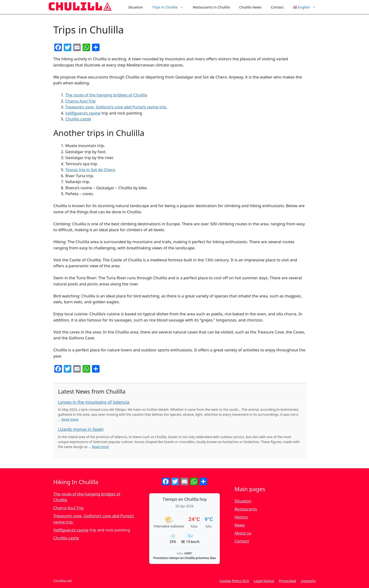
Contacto (308, 581)
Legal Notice (264, 581)
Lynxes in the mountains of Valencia (94, 402)
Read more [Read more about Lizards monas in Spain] (100, 447)
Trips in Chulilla (170, 7)
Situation (135, 7)
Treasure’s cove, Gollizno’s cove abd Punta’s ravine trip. (116, 107)
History (241, 517)
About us (243, 533)
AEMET (188, 553)
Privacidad (287, 581)
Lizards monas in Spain (81, 429)
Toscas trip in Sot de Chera (90, 170)
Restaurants (246, 509)
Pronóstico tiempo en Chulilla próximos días (184, 558)
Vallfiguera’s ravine (83, 113)
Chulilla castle (78, 119)
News (240, 525)
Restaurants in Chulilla (211, 7)
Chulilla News (250, 7)
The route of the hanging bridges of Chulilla (106, 95)
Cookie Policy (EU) (234, 581)
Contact (277, 7)
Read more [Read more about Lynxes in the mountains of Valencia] (70, 419)
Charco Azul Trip (81, 101)
